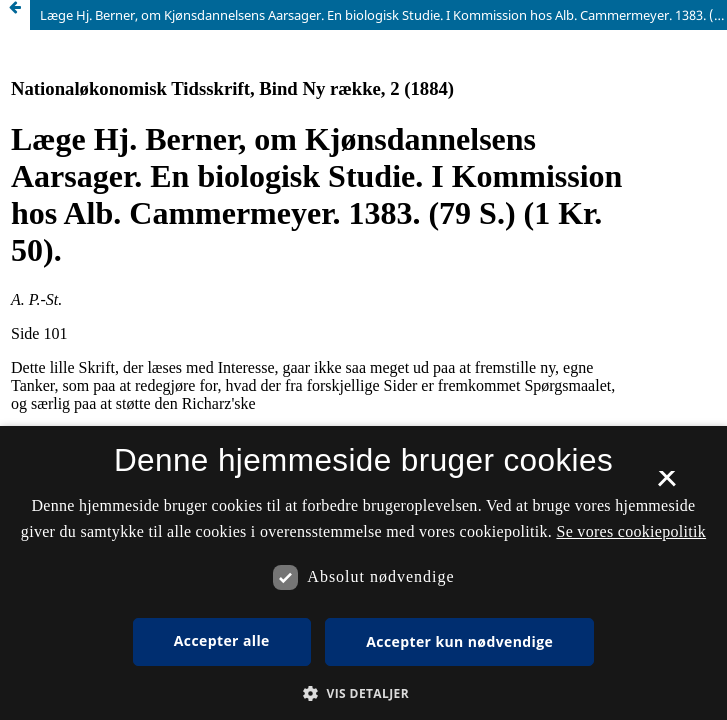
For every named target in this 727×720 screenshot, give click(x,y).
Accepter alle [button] (222, 640)
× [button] (666, 485)
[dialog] (363, 573)
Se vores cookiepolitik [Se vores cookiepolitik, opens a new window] (631, 531)
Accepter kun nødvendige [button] (459, 641)
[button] (363, 693)
